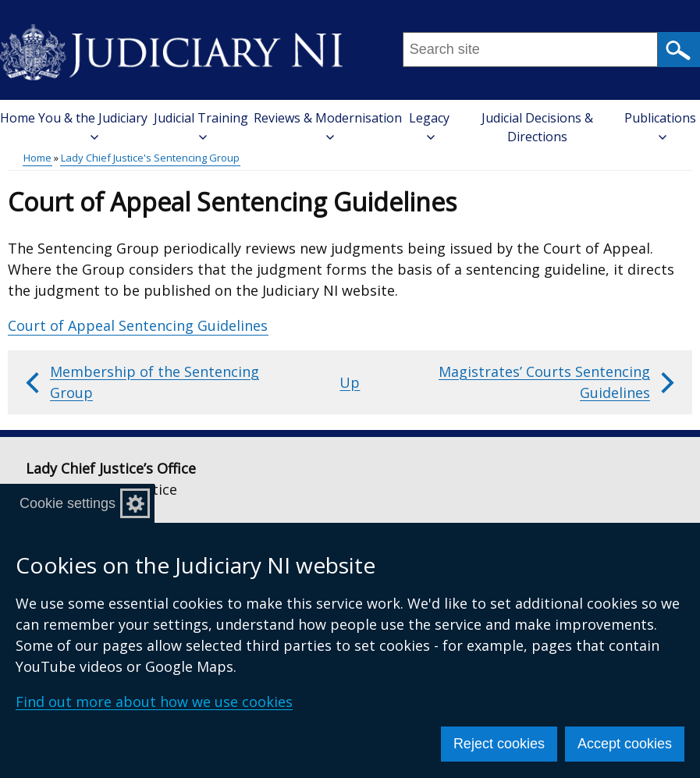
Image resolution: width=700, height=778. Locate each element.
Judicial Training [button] (201, 125)
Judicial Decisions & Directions (537, 127)
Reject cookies (499, 744)
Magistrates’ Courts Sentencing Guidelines (558, 382)
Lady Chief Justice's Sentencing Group (150, 158)
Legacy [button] (429, 125)
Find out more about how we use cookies (154, 702)
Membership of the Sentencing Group (140, 382)
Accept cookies (625, 744)
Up (350, 382)
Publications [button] (660, 125)
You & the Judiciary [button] (93, 125)
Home (18, 118)
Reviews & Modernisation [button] (328, 125)
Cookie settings (68, 503)
